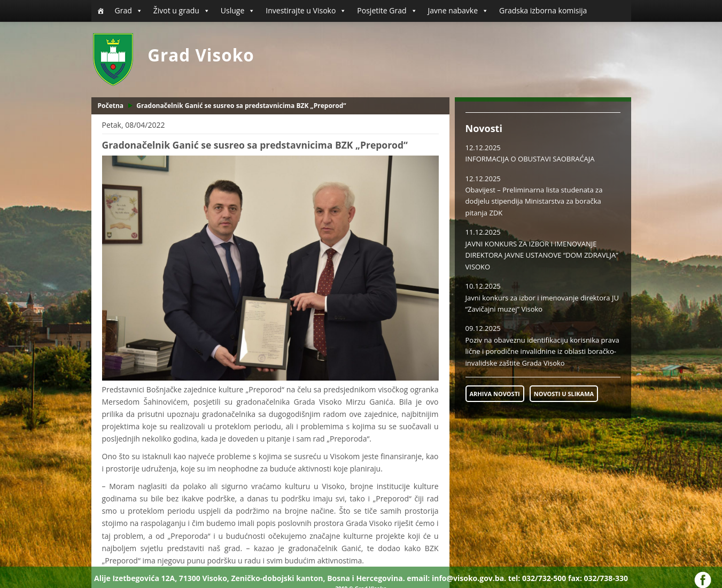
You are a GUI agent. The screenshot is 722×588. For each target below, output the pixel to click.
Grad (129, 11)
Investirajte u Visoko (306, 11)
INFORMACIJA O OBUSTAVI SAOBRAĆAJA (530, 159)
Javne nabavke (459, 11)
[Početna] (100, 11)
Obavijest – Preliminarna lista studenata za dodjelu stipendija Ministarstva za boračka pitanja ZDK (534, 201)
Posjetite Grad (387, 11)
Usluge (238, 11)
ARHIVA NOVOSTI (495, 394)
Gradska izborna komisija (543, 10)
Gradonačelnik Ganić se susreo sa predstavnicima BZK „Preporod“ (241, 106)
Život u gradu (182, 11)
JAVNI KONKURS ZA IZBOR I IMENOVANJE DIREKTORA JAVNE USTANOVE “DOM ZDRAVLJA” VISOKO (542, 255)
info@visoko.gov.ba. (469, 578)
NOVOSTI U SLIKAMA (564, 394)
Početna (111, 106)
